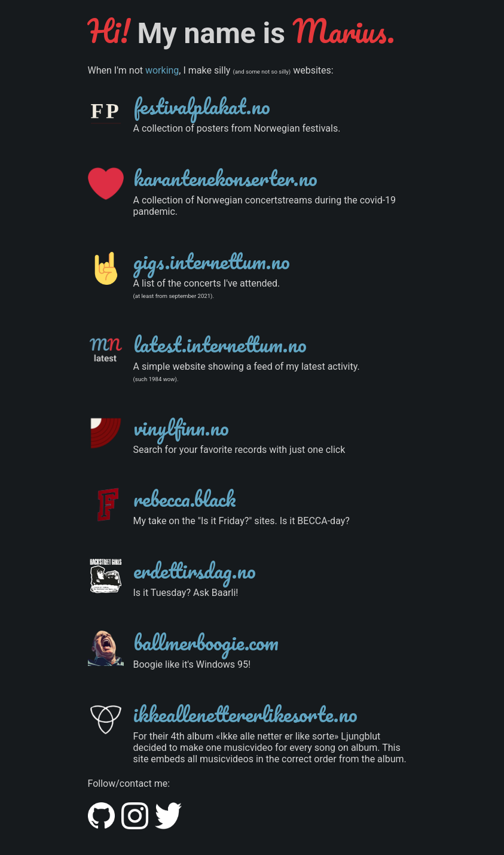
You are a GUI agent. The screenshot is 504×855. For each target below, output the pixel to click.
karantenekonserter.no (225, 178)
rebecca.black (185, 498)
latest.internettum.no (220, 344)
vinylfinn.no (181, 427)
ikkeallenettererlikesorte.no (245, 714)
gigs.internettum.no (212, 261)
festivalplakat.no (202, 106)
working (162, 70)
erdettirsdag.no (195, 570)
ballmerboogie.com (206, 642)
